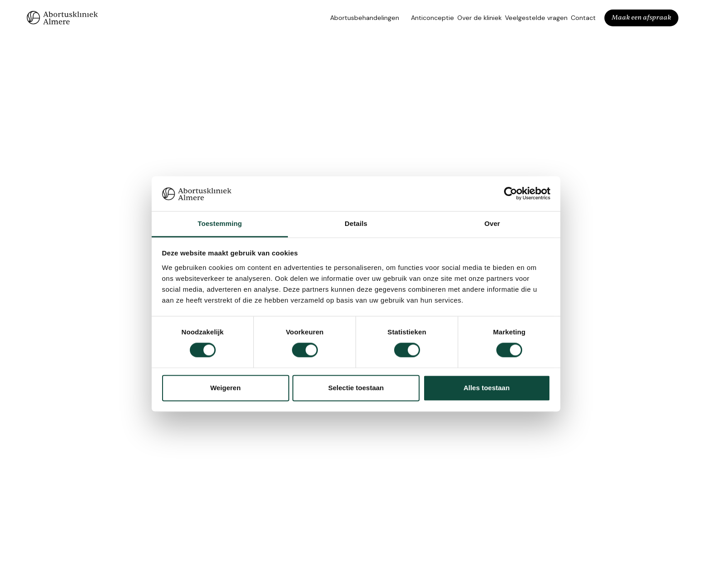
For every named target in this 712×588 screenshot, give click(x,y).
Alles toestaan (487, 388)
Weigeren (225, 388)
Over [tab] (492, 223)
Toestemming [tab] (220, 223)
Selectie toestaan (356, 388)
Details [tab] (356, 223)
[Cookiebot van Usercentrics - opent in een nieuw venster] (511, 194)
